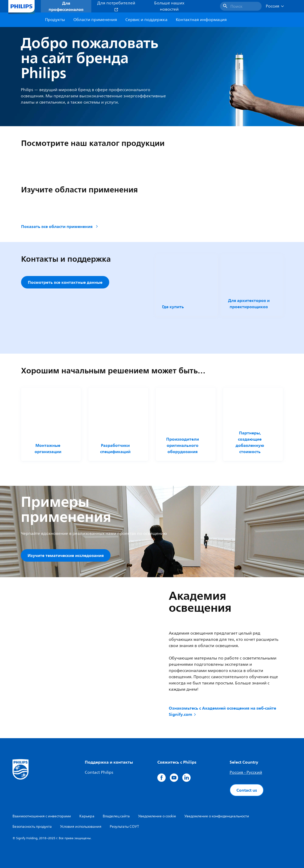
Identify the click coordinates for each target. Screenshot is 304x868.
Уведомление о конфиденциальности (217, 816)
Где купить (173, 307)
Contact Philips (99, 772)
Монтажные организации (48, 448)
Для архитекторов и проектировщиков (249, 304)
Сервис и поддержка (146, 20)
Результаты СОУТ (124, 827)
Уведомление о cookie (157, 816)
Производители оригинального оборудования (183, 445)
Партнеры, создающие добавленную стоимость (250, 442)
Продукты (55, 20)
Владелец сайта (116, 816)
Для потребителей (116, 6)
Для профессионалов (66, 6)
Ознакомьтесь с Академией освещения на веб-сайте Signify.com (222, 711)
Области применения (95, 20)
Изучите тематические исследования (66, 555)
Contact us (247, 790)
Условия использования (81, 827)
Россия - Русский (246, 772)
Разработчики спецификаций (115, 448)
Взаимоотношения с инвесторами (42, 816)
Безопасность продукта (32, 827)
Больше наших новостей (169, 6)
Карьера (87, 816)
